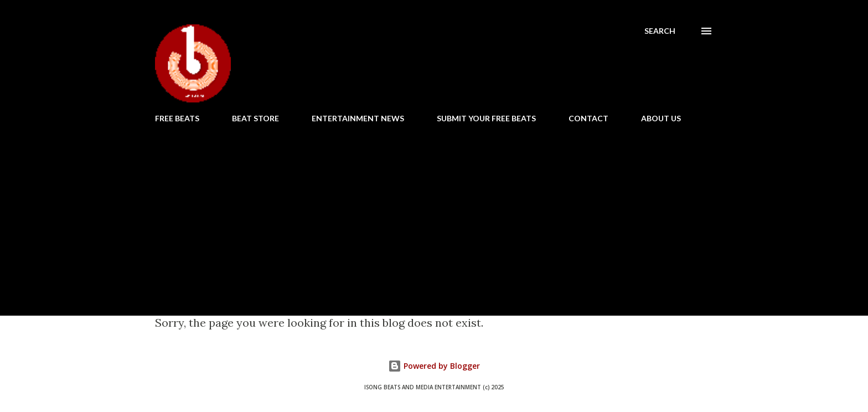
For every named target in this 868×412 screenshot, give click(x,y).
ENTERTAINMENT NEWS (358, 118)
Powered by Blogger (434, 366)
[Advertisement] (434, 215)
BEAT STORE (255, 118)
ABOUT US (661, 118)
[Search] (660, 31)
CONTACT (588, 118)
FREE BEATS (177, 118)
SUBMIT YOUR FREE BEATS (486, 118)
